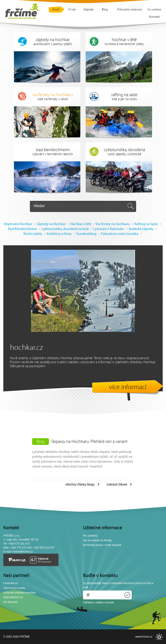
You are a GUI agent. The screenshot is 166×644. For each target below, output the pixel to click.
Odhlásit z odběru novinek (98, 602)
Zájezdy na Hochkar (51, 224)
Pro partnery (90, 536)
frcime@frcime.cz (23, 552)
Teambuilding (86, 234)
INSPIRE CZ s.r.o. (159, 637)
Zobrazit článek (117, 484)
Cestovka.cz (11, 583)
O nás (72, 10)
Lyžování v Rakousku (109, 229)
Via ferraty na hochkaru (113, 224)
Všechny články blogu (80, 484)
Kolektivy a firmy (59, 234)
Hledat (39, 206)
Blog (105, 10)
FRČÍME (22, 11)
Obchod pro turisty (14, 588)
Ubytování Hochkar (18, 224)
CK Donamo (11, 602)
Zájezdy (89, 10)
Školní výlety (33, 234)
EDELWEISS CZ (13, 597)
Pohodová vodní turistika (120, 234)
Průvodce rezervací (130, 10)
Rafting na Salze (146, 224)
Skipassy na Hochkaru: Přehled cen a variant (89, 442)
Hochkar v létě (81, 224)
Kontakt (154, 17)
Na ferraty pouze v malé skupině (102, 545)
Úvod (56, 10)
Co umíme (154, 10)
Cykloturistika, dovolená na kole (65, 229)
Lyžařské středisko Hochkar (20, 593)
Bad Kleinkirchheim (23, 229)
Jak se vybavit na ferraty (97, 540)
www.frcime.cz (144, 637)
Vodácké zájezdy (141, 229)
